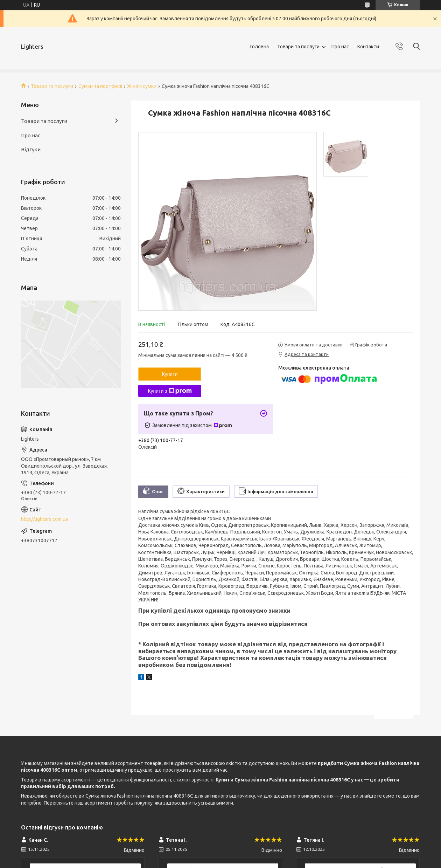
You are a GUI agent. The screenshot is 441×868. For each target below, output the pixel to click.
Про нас (340, 47)
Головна (260, 47)
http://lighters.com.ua (44, 519)
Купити (170, 374)
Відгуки (31, 149)
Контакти (368, 47)
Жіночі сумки (142, 86)
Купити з (170, 391)
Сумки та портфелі (100, 86)
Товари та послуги (298, 47)
